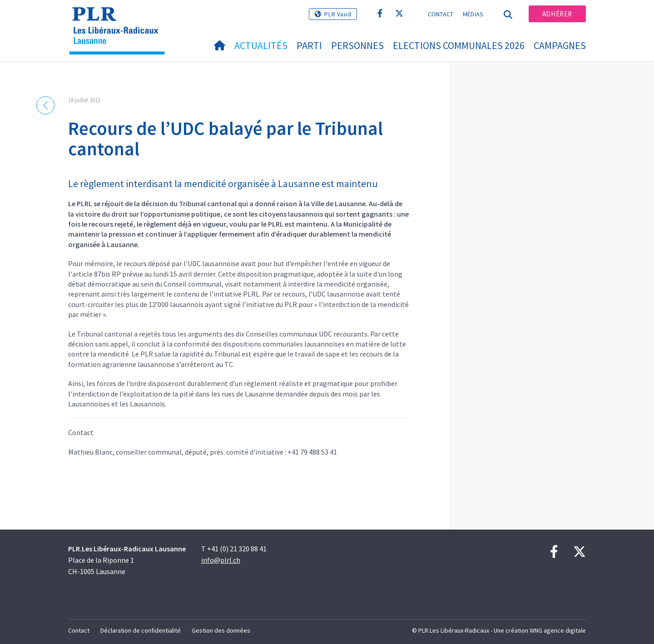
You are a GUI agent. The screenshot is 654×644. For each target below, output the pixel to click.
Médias (473, 14)
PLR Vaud (338, 14)
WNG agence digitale (558, 630)
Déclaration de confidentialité (141, 630)
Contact (441, 14)
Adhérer (557, 14)
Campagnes (560, 45)
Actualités (261, 45)
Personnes (357, 45)
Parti (309, 45)
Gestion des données (221, 630)
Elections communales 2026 (459, 45)
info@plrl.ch (221, 560)
